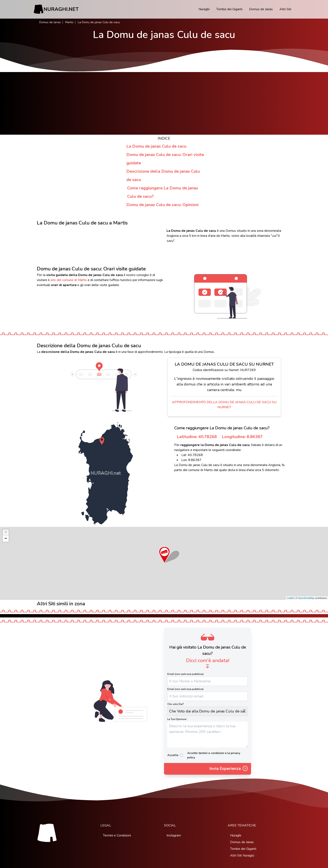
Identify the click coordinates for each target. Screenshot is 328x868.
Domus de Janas (261, 9)
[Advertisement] (164, 103)
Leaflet (290, 598)
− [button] (6, 539)
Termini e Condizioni (117, 835)
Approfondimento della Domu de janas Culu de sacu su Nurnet (224, 405)
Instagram (174, 835)
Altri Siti (285, 9)
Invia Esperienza (229, 769)
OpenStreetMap (306, 598)
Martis (69, 22)
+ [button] (6, 532)
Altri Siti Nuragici (242, 855)
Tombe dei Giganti (229, 9)
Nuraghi (204, 9)
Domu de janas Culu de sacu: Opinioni (162, 205)
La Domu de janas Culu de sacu (156, 146)
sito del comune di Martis (69, 280)
